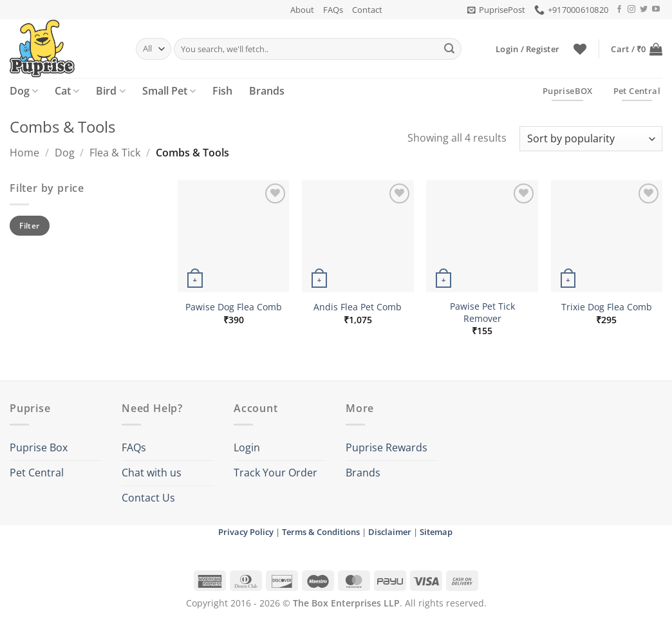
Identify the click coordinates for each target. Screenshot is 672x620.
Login (247, 447)
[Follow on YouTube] (656, 10)
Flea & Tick (115, 153)
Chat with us (152, 473)
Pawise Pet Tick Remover (482, 313)
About (302, 10)
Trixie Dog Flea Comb (607, 307)
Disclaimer (390, 532)
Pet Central (37, 473)
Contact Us (148, 498)
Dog (24, 91)
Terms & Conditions (321, 532)
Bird (110, 91)
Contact (367, 10)
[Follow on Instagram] (631, 10)
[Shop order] (591, 139)
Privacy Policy (246, 532)
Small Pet (169, 91)
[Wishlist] (580, 49)
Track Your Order (275, 473)
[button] (496, 10)
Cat (67, 91)
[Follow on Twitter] (644, 10)
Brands (267, 91)
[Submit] (449, 49)
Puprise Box (39, 447)
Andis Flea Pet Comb (358, 307)
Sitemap (436, 532)
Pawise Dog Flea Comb (234, 307)
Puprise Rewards (387, 447)
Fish (222, 91)
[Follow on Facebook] (619, 10)
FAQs (333, 10)
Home (24, 153)
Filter (29, 225)
